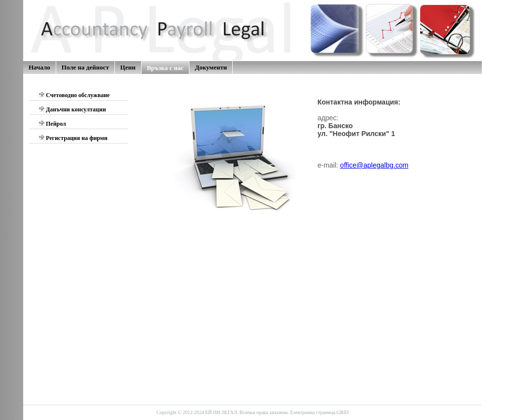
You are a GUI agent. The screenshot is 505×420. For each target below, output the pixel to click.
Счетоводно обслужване (74, 95)
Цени (128, 67)
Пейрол (52, 123)
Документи (211, 67)
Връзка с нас (165, 68)
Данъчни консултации (72, 109)
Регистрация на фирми (73, 138)
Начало (39, 67)
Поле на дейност (85, 67)
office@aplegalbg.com (374, 165)
